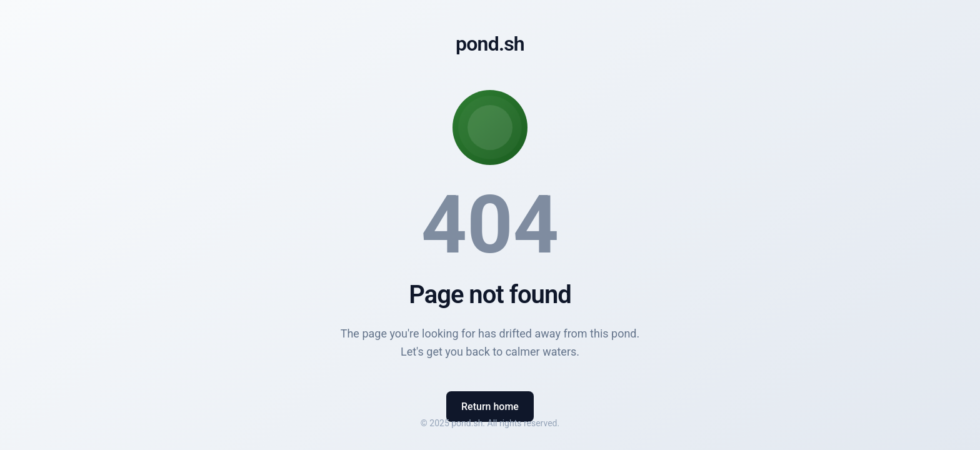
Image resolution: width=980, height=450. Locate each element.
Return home (490, 407)
